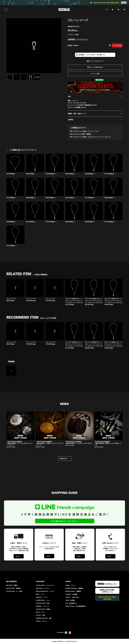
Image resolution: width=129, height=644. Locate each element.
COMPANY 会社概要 (71, 594)
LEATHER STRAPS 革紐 (43, 603)
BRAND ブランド (71, 585)
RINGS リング (40, 594)
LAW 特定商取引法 (71, 603)
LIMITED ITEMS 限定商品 (13, 588)
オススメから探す (80, 134)
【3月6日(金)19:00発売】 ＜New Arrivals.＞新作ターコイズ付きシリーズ (108, 443)
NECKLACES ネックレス (43, 588)
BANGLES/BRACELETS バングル (45, 591)
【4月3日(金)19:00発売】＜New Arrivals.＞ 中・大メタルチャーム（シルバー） (19, 443)
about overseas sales (107, 598)
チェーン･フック (93, 131)
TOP (71, 131)
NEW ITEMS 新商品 (12, 585)
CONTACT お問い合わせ (72, 597)
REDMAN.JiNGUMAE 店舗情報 (74, 588)
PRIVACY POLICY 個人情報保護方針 (76, 606)
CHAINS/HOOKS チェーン (43, 600)
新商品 (89, 134)
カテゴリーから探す (80, 131)
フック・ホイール (105, 137)
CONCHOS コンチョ (42, 597)
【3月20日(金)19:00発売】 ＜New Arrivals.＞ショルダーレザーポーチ (78, 443)
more (123, 3)
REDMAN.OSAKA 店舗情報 (73, 591)
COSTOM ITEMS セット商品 (14, 591)
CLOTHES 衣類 (40, 615)
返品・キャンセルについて (95, 61)
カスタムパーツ (93, 137)
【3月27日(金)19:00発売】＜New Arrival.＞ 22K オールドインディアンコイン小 (50, 443)
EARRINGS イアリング (42, 606)
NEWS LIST (64, 459)
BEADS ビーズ (40, 612)
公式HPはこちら (111, 584)
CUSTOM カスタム (41, 621)
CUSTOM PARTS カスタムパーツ (45, 585)
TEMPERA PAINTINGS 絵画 (44, 618)
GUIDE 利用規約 (70, 600)
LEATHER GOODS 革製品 (43, 609)
